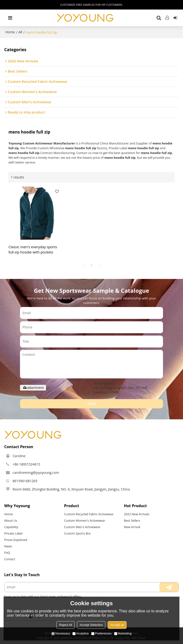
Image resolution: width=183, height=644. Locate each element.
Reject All (66, 625)
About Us (11, 520)
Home (10, 32)
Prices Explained (16, 540)
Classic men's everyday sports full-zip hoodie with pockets (33, 249)
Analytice (81, 633)
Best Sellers (132, 520)
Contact (10, 559)
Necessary (61, 633)
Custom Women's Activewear (85, 520)
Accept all (117, 625)
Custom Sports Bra (77, 533)
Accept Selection (91, 625)
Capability (11, 527)
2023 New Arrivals (137, 514)
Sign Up (175, 18)
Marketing (123, 633)
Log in (167, 18)
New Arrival (132, 527)
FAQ (7, 553)
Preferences (102, 633)
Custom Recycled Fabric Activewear (89, 514)
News (8, 546)
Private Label (13, 533)
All (20, 32)
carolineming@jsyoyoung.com (36, 473)
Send (91, 404)
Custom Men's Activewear (82, 527)
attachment (33, 388)
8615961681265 (25, 481)
